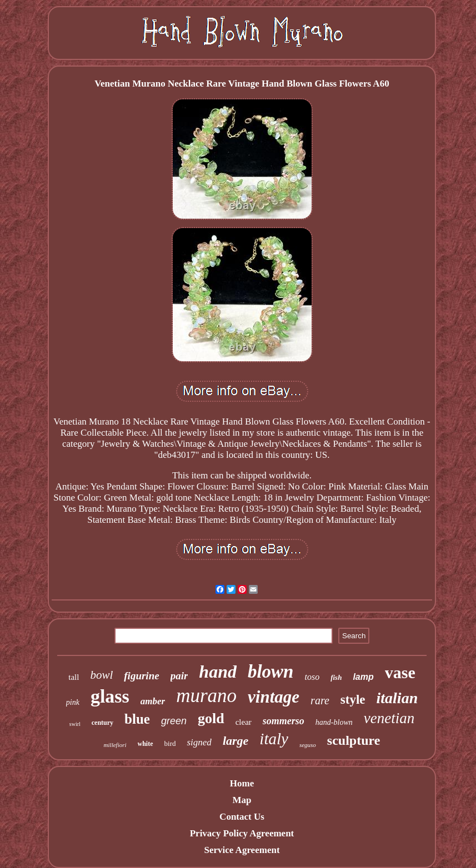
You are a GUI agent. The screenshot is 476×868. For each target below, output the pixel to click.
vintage (274, 697)
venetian (389, 718)
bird (170, 743)
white (146, 744)
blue (137, 719)
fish (336, 677)
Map (242, 800)
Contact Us (242, 817)
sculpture (354, 740)
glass (110, 696)
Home (242, 783)
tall (74, 677)
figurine (141, 676)
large (236, 741)
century (102, 723)
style (353, 700)
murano (206, 696)
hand (218, 672)
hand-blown (334, 722)
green (174, 721)
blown (271, 672)
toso (312, 677)
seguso (308, 745)
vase (400, 672)
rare (320, 700)
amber (153, 701)
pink (73, 702)
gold (211, 718)
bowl (101, 675)
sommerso (284, 721)
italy (274, 739)
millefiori (115, 745)
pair (179, 676)
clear (244, 722)
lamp (363, 677)
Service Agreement (242, 850)
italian (397, 698)
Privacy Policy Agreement (242, 833)
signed (199, 742)
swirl (75, 724)
